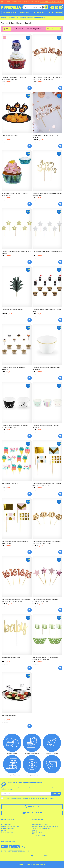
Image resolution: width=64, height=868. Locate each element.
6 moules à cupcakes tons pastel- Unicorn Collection (46, 426)
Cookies (35, 830)
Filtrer (8, 29)
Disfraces (24, 13)
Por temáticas (8, 13)
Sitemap (35, 834)
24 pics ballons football (9, 716)
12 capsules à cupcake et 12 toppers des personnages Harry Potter (14, 78)
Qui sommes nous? (38, 836)
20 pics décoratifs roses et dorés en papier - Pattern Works (15, 542)
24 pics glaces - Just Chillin (10, 484)
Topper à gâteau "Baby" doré (11, 658)
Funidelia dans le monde (40, 824)
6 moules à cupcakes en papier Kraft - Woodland (14, 368)
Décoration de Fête (13, 18)
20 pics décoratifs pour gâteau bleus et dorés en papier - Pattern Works (47, 484)
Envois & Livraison (7, 828)
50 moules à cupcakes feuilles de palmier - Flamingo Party (15, 194)
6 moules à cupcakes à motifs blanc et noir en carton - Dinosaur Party (16, 426)
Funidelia (4, 18)
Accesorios (39, 13)
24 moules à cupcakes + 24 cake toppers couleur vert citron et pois (45, 658)
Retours (4, 830)
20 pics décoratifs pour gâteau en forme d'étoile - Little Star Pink (45, 600)
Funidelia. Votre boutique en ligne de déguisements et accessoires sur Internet (11, 7)
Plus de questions (7, 832)
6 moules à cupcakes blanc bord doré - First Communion (46, 368)
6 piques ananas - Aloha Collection (12, 310)
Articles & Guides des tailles (10, 826)
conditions (34, 798)
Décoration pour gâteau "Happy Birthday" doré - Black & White (47, 194)
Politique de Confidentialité (41, 828)
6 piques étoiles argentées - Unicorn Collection (47, 252)
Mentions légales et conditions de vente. (45, 826)
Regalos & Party (54, 13)
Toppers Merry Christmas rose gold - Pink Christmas (45, 136)
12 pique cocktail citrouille (10, 136)
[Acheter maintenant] (30, 88)
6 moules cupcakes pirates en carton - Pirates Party (47, 310)
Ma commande (6, 824)
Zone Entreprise (37, 832)
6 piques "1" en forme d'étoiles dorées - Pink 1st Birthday (16, 252)
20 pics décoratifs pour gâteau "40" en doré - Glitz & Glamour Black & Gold (47, 542)
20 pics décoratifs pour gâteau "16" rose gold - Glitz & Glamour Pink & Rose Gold (16, 600)
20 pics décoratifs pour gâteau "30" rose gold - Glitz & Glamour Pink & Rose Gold (47, 78)
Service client (32, 807)
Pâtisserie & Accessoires (26, 18)
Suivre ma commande (32, 813)
